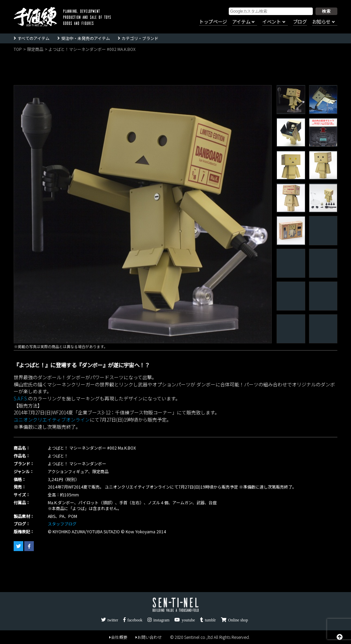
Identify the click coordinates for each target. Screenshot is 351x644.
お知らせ (321, 22)
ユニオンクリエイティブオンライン (52, 420)
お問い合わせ (149, 637)
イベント (271, 22)
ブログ (300, 22)
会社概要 (118, 637)
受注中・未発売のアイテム (86, 38)
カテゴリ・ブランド (140, 38)
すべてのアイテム (33, 38)
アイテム (241, 22)
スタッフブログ (62, 524)
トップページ (213, 22)
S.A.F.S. (21, 398)
